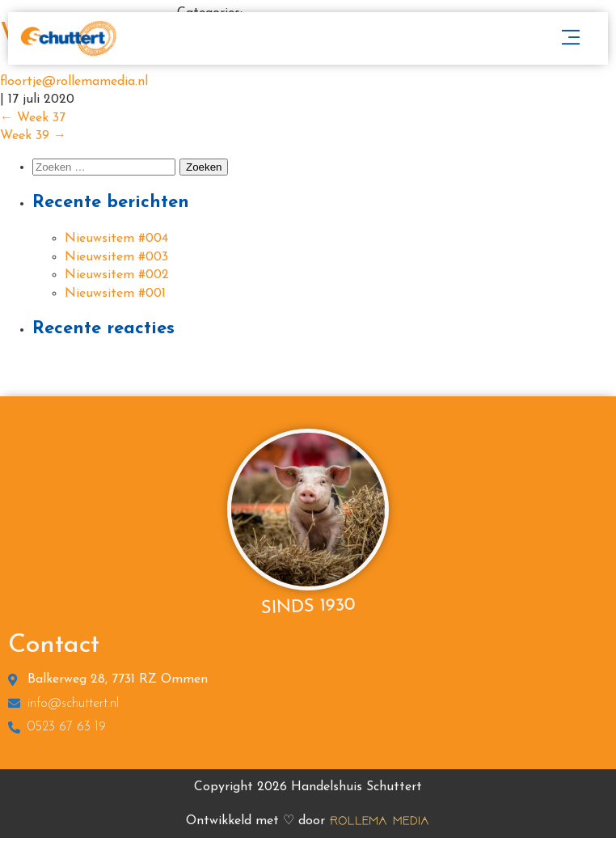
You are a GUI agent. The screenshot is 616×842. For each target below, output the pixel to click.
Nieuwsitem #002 (117, 275)
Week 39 (33, 136)
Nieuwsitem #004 (116, 239)
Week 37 (33, 118)
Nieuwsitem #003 (116, 257)
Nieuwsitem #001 (115, 294)
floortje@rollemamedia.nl (74, 82)
